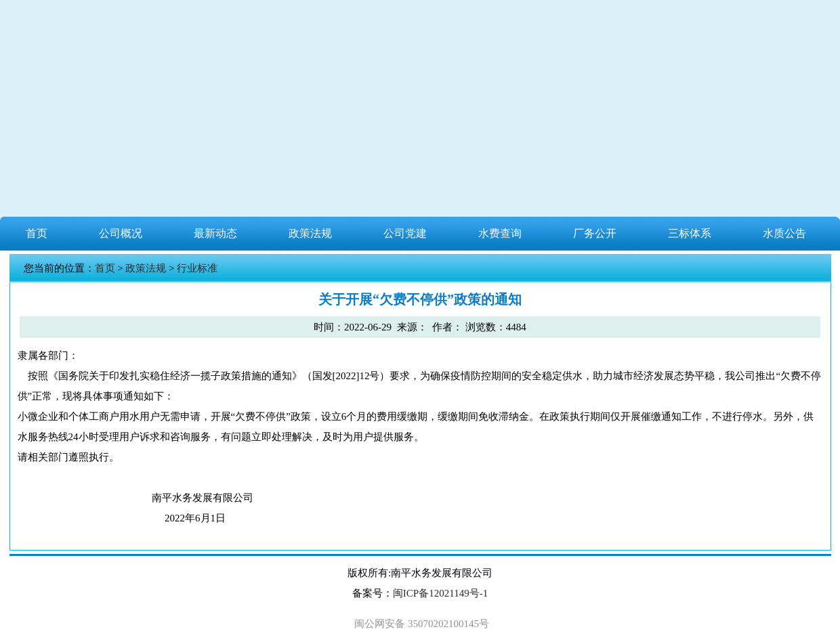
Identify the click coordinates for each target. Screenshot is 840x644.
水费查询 (500, 233)
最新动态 (215, 233)
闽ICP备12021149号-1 (440, 593)
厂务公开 (595, 233)
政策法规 (310, 233)
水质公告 (784, 233)
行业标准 (197, 268)
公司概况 (121, 233)
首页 (37, 233)
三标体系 (690, 233)
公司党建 (405, 233)
